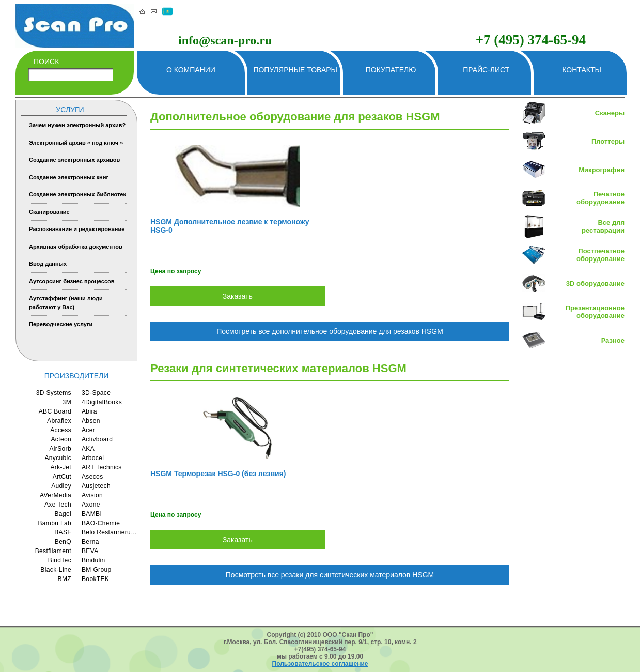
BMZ (65, 579)
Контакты (582, 70)
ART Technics (102, 467)
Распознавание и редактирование (77, 229)
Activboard (97, 439)
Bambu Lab (54, 523)
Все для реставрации (603, 226)
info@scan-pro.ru (225, 40)
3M (67, 402)
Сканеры (610, 113)
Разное (613, 340)
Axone (91, 505)
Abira (89, 411)
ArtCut (62, 477)
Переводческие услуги (61, 324)
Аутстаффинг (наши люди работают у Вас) (66, 303)
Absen (91, 421)
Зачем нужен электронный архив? (77, 125)
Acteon (61, 439)
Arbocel (93, 458)
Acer (88, 430)
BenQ (63, 542)
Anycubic (58, 458)
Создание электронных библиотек (77, 194)
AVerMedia (56, 495)
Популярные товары (295, 70)
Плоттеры (608, 141)
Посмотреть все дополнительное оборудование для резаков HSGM (330, 331)
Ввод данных (48, 264)
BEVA (90, 551)
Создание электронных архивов (74, 160)
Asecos (92, 477)
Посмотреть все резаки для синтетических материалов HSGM (330, 575)
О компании (191, 70)
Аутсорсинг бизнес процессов (72, 281)
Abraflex (59, 421)
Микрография (602, 170)
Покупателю (391, 70)
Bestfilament (53, 551)
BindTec (60, 560)
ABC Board (55, 411)
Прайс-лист (486, 70)
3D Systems (54, 393)
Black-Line (56, 570)
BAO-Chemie (101, 523)
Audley (61, 486)
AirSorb (60, 449)
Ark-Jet (61, 467)
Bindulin (93, 560)
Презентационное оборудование (595, 312)
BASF (63, 532)
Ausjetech (96, 486)
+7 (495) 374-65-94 (531, 40)
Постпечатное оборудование (600, 255)
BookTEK (95, 579)
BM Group (97, 570)
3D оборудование (595, 284)
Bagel (63, 514)
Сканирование (49, 212)
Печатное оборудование (600, 198)
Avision (92, 495)
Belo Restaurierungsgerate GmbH (110, 532)
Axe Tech (58, 505)
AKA (88, 449)
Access (61, 430)
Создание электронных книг (69, 177)
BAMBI (92, 514)
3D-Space (96, 393)
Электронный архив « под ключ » (76, 143)
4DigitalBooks (102, 402)
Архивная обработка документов (76, 247)
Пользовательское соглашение (320, 664)
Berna (90, 542)
